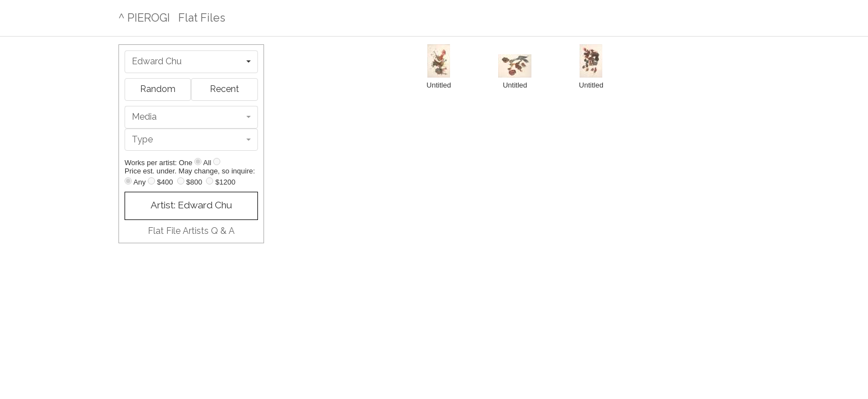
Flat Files (202, 18)
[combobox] (191, 62)
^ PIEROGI (144, 18)
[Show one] (198, 162)
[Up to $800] (181, 181)
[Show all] (217, 162)
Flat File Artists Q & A (191, 231)
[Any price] (128, 181)
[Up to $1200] (210, 181)
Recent (224, 89)
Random (158, 89)
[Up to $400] (151, 181)
